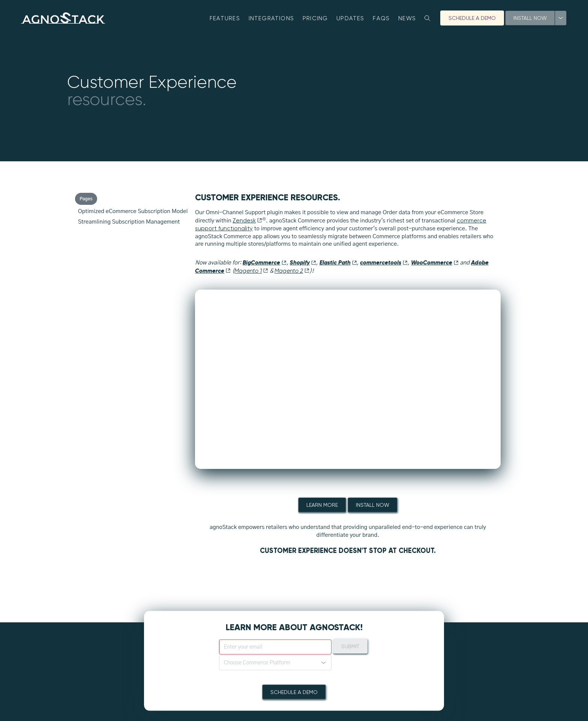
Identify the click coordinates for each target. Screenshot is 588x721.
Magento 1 (251, 271)
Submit (350, 646)
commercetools (384, 262)
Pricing (315, 18)
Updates (350, 18)
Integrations (271, 18)
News (407, 18)
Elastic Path (338, 262)
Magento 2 (292, 271)
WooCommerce (435, 262)
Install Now (530, 18)
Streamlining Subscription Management (129, 222)
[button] (275, 662)
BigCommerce (265, 262)
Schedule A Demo (472, 18)
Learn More (322, 505)
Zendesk (247, 221)
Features (225, 18)
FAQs (381, 18)
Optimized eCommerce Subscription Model (133, 211)
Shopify (303, 262)
